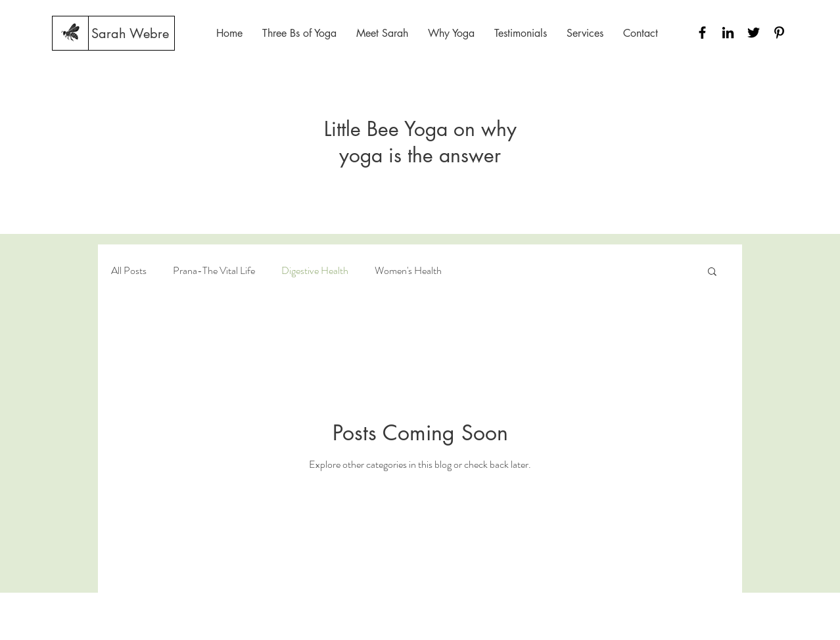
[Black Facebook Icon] (702, 33)
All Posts (129, 271)
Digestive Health (315, 271)
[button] (712, 272)
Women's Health (408, 271)
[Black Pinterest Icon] (779, 33)
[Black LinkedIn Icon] (728, 33)
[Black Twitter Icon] (754, 33)
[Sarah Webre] (130, 34)
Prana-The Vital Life (214, 271)
